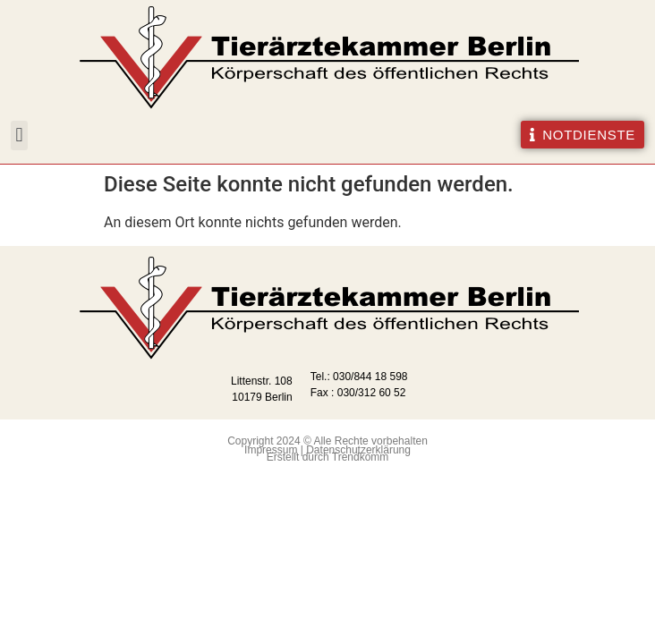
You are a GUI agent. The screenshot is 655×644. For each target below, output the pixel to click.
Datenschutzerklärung (358, 450)
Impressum (271, 450)
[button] (19, 136)
